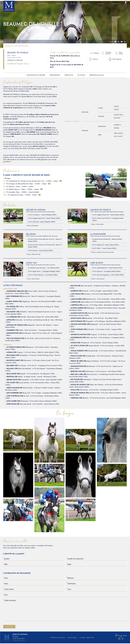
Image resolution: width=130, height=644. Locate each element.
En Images (81, 76)
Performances (55, 76)
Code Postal (9, 590)
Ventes (73, 3)
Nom (6, 579)
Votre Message (10, 601)
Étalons (59, 3)
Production (69, 76)
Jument (7, 559)
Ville (69, 590)
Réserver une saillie (97, 76)
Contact (115, 3)
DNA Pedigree (115, 60)
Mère (69, 565)
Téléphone (71, 584)
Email (6, 584)
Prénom (70, 579)
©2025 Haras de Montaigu (58, 638)
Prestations (43, 3)
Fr (126, 2)
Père (6, 565)
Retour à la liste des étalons (16, 46)
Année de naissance (75, 559)
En (126, 4)
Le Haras (27, 3)
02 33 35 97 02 (20, 641)
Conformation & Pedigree (36, 76)
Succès (101, 3)
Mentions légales (72, 638)
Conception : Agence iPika (87, 638)
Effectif (87, 3)
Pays (6, 595)
